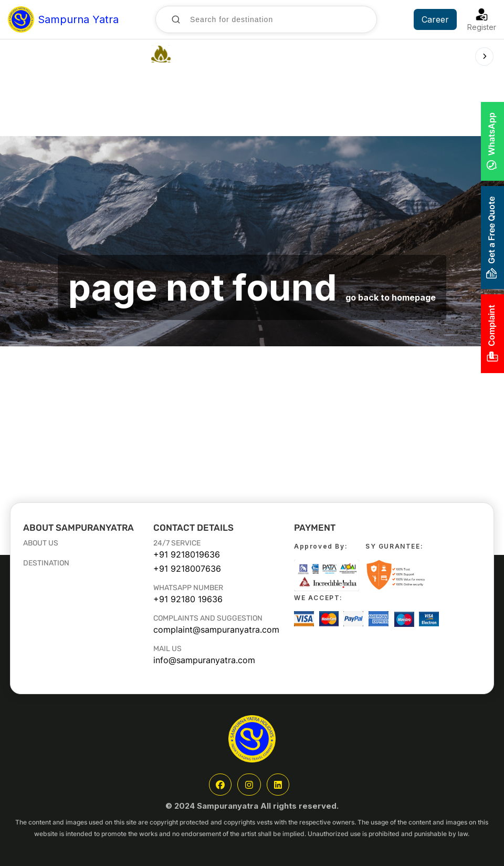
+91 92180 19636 (188, 599)
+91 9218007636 (187, 569)
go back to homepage (391, 297)
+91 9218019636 (187, 554)
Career (435, 19)
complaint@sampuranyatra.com (216, 630)
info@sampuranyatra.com (204, 660)
